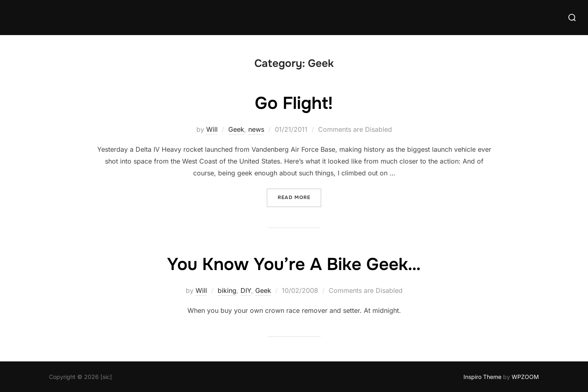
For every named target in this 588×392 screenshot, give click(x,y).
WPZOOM (525, 377)
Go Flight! (294, 103)
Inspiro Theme (482, 377)
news (256, 129)
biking (227, 290)
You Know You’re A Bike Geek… (294, 264)
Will (212, 129)
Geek (236, 129)
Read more (300, 197)
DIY (246, 290)
